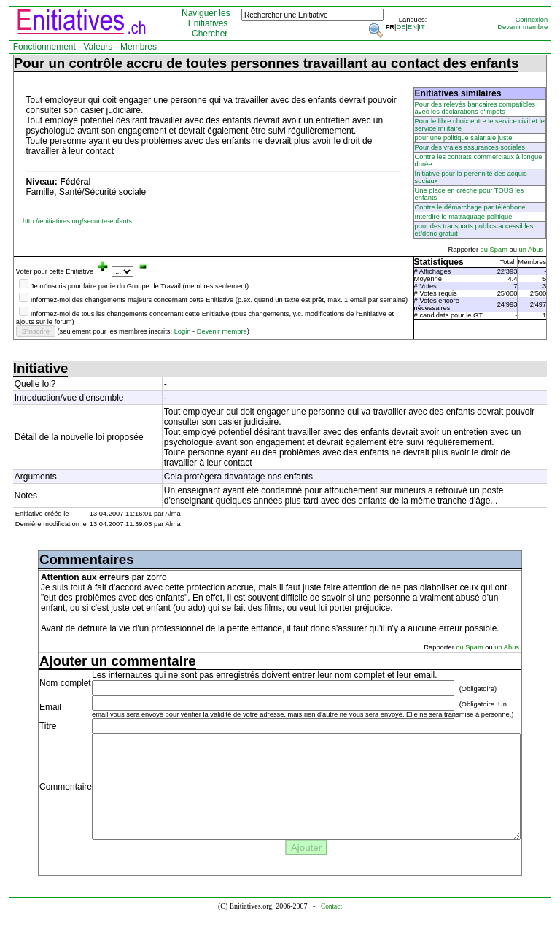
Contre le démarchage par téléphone (470, 207)
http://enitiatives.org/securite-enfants (77, 221)
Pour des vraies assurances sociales (470, 147)
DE (401, 27)
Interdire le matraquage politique (464, 217)
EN (412, 27)
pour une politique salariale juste (464, 138)
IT (421, 27)
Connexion (532, 20)
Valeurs (98, 47)
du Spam (495, 250)
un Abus (532, 250)
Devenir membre (522, 27)
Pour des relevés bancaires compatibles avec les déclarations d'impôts (475, 108)
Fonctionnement (44, 47)
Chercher (210, 34)
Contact (331, 906)
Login (183, 331)
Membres (139, 47)
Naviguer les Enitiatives (206, 18)
